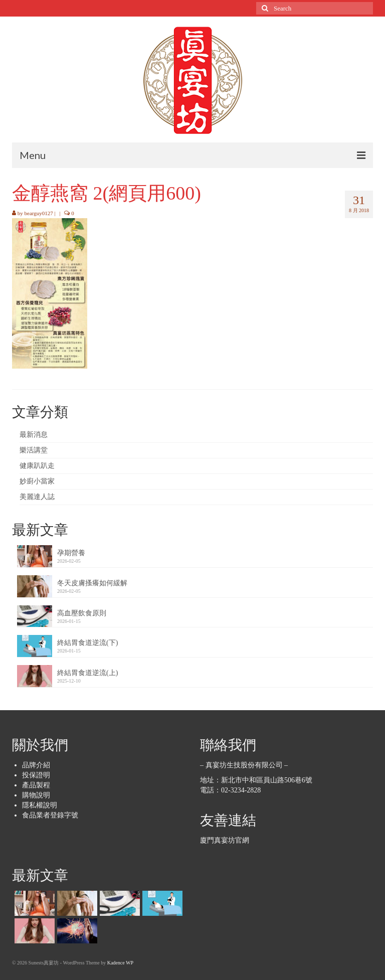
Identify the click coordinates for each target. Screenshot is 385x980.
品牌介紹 (36, 765)
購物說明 (36, 795)
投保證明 (36, 775)
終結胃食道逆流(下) (87, 643)
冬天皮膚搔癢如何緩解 (92, 583)
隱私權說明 (40, 805)
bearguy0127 (39, 213)
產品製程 (36, 785)
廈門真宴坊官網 (225, 840)
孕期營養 (71, 553)
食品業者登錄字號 (50, 815)
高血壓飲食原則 (82, 613)
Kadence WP (120, 963)
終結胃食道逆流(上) (87, 673)
